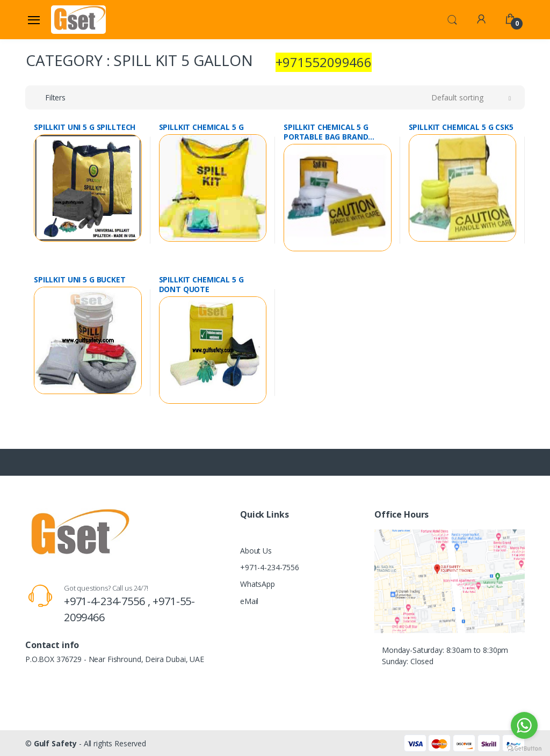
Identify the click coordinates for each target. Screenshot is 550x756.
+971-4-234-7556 (270, 567)
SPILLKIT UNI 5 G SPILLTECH (85, 127)
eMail (249, 601)
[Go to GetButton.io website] (524, 746)
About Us (256, 551)
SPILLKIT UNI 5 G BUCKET (80, 280)
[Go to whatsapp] (524, 725)
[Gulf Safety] (78, 19)
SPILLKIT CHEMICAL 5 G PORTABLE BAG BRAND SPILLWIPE (326, 132)
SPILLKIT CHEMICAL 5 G (201, 127)
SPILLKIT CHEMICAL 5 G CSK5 (461, 127)
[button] (452, 19)
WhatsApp (258, 584)
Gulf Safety (55, 743)
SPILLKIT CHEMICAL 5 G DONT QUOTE (201, 285)
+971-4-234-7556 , (108, 601)
